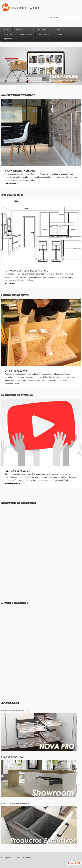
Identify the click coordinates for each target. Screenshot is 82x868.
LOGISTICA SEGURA (15, 295)
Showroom (44, 34)
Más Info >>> (10, 283)
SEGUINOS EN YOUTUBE (18, 395)
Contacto (8, 39)
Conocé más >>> (12, 183)
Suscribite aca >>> (13, 483)
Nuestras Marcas (40, 29)
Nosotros (21, 29)
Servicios (8, 34)
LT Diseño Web (27, 858)
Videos (59, 34)
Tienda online (26, 34)
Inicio (6, 29)
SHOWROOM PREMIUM (18, 95)
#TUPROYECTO (12, 195)
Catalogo (60, 29)
